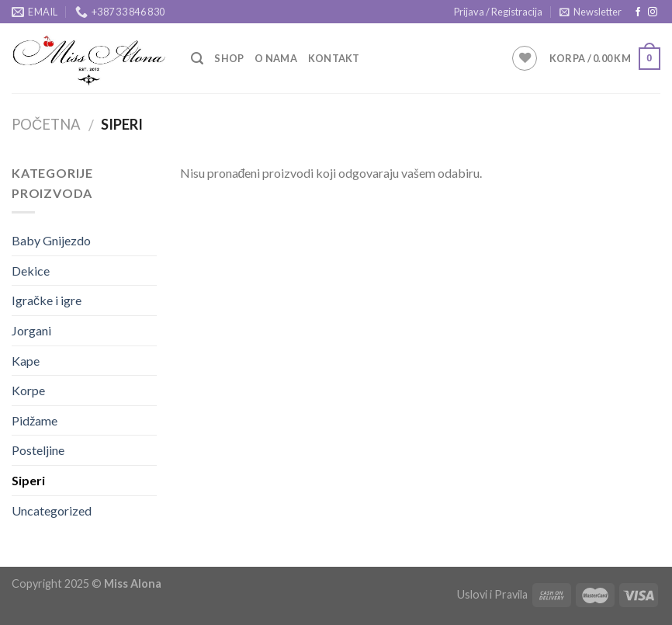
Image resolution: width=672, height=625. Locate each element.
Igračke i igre (47, 300)
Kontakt (334, 58)
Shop (229, 58)
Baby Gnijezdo (51, 240)
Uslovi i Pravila (492, 594)
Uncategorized (52, 510)
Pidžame (35, 420)
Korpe (28, 390)
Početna (46, 124)
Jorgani (31, 330)
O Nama (276, 58)
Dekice (31, 271)
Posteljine (38, 450)
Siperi (28, 480)
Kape (26, 361)
